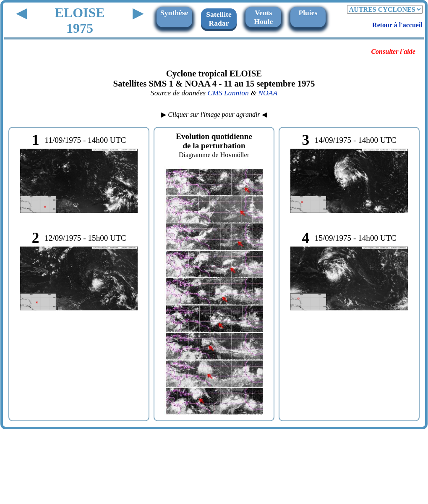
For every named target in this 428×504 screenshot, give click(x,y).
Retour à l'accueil (397, 25)
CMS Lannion (228, 93)
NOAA (268, 93)
